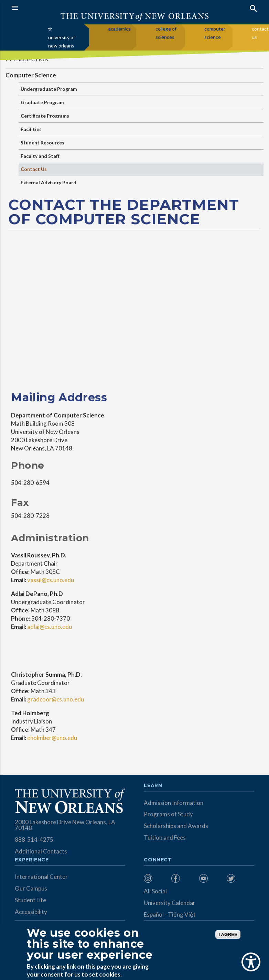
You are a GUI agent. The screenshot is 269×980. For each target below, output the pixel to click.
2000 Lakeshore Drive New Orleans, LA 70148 (65, 825)
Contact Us (34, 169)
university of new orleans (62, 41)
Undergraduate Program (49, 89)
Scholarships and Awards (176, 826)
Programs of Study (168, 814)
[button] (71, 8)
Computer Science (31, 75)
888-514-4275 (34, 840)
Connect (158, 860)
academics (120, 29)
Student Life (30, 900)
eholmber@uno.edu (52, 738)
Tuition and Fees (165, 837)
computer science (215, 33)
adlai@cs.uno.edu (49, 627)
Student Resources (42, 143)
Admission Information (174, 803)
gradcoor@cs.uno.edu (56, 699)
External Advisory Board (49, 182)
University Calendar (170, 903)
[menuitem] (156, 878)
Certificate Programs (45, 116)
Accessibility (31, 912)
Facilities (31, 129)
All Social (155, 891)
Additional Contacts (41, 851)
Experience (32, 860)
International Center (41, 877)
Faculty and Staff (40, 156)
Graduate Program (42, 102)
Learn (153, 786)
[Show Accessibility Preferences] (251, 962)
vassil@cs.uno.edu (50, 580)
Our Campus (31, 888)
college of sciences (166, 33)
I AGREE (228, 934)
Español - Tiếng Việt (170, 914)
